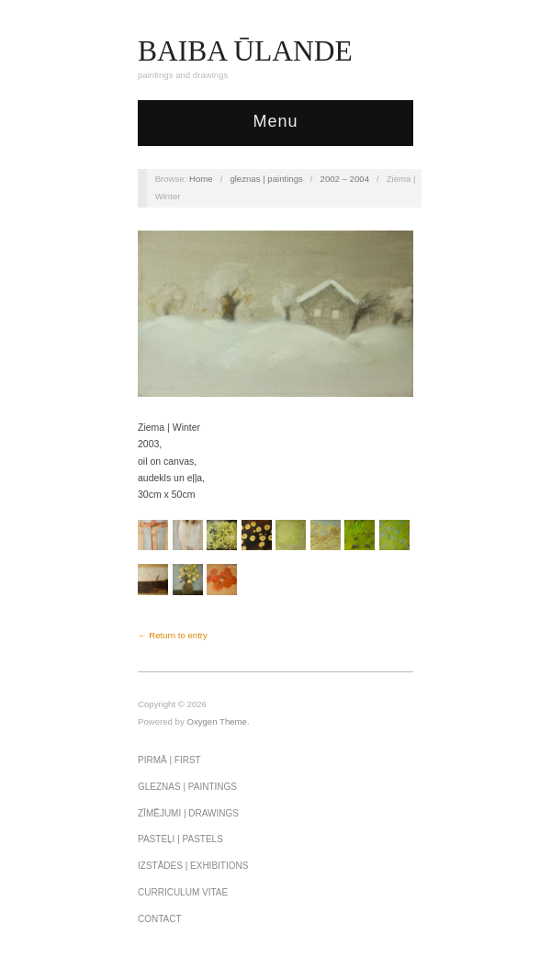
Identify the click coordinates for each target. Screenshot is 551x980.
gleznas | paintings (266, 179)
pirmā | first (169, 760)
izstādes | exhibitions (193, 866)
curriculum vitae (183, 892)
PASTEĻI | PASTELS (180, 839)
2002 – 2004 (345, 179)
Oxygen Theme (217, 721)
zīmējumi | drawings (188, 813)
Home (201, 179)
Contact (160, 919)
